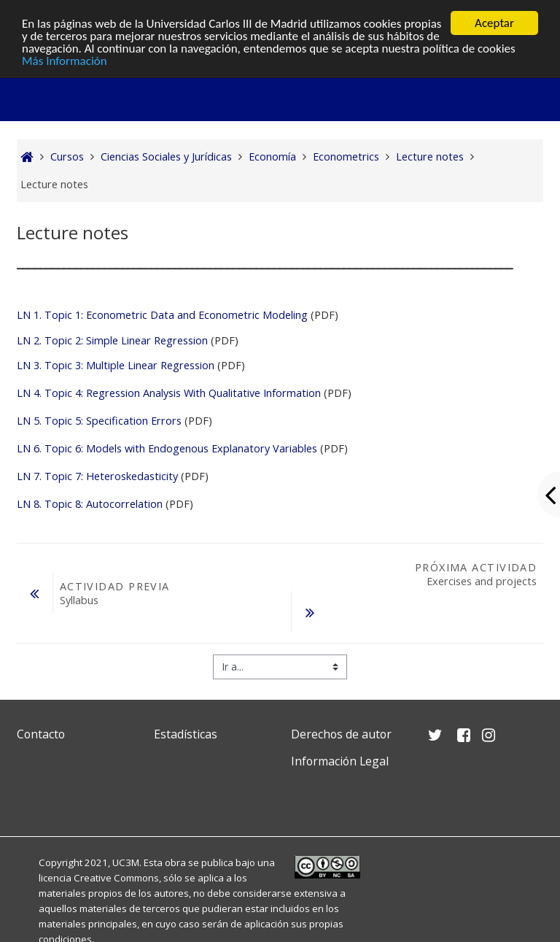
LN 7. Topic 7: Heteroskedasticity (97, 476)
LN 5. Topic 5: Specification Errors (99, 421)
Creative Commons (116, 878)
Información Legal (340, 761)
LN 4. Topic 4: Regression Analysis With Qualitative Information (170, 393)
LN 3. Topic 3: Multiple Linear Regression (116, 365)
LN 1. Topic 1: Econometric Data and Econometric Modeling (162, 315)
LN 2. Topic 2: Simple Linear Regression (112, 340)
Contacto (41, 734)
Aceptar (494, 23)
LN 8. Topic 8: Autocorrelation (91, 504)
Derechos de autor (341, 734)
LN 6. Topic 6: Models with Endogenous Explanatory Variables (167, 448)
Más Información (65, 60)
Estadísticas (186, 734)
